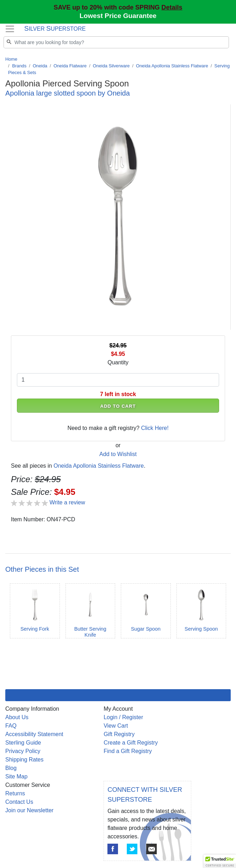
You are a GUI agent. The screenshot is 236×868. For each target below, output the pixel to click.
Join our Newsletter (29, 810)
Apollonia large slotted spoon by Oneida (68, 93)
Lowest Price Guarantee (118, 16)
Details (172, 7)
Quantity (118, 362)
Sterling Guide (23, 743)
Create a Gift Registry (131, 743)
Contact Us (19, 802)
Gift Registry (119, 734)
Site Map (16, 776)
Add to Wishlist (118, 454)
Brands (20, 66)
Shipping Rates (24, 760)
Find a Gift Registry (128, 751)
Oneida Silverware (111, 66)
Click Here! (155, 428)
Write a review (67, 502)
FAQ (11, 726)
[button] (220, 861)
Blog (11, 768)
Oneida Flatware (70, 66)
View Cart (116, 726)
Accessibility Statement (34, 734)
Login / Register (123, 717)
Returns (15, 793)
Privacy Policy (23, 751)
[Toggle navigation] (10, 29)
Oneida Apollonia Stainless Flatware (172, 66)
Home (11, 59)
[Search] (116, 42)
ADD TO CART (118, 406)
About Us (17, 717)
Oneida (40, 66)
